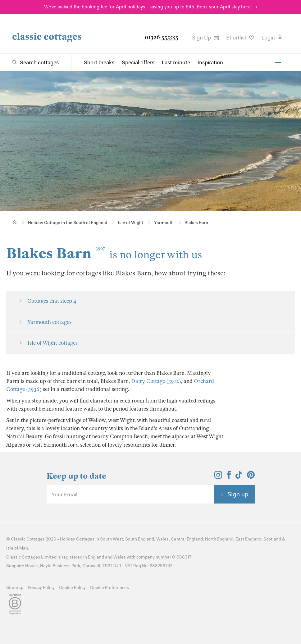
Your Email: (65, 494)
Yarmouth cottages (49, 322)
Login (272, 38)
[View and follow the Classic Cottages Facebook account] (229, 477)
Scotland (272, 539)
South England (140, 539)
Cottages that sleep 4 (52, 301)
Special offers (138, 62)
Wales (162, 539)
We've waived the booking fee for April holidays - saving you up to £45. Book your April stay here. (148, 7)
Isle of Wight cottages (52, 343)
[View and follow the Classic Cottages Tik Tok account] (239, 477)
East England (248, 539)
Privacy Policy (41, 588)
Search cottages (39, 62)
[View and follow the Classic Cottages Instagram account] (218, 477)
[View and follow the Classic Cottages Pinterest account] (251, 477)
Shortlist (240, 38)
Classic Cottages (28, 539)
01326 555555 (162, 37)
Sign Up (205, 38)
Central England (187, 539)
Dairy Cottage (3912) (156, 381)
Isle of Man (17, 548)
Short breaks (99, 62)
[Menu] (278, 62)
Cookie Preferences (109, 588)
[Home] (15, 222)
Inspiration (210, 62)
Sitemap (15, 588)
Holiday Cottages (77, 539)
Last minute (176, 62)
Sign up (238, 494)
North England (219, 539)
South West (112, 539)
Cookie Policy (72, 588)
